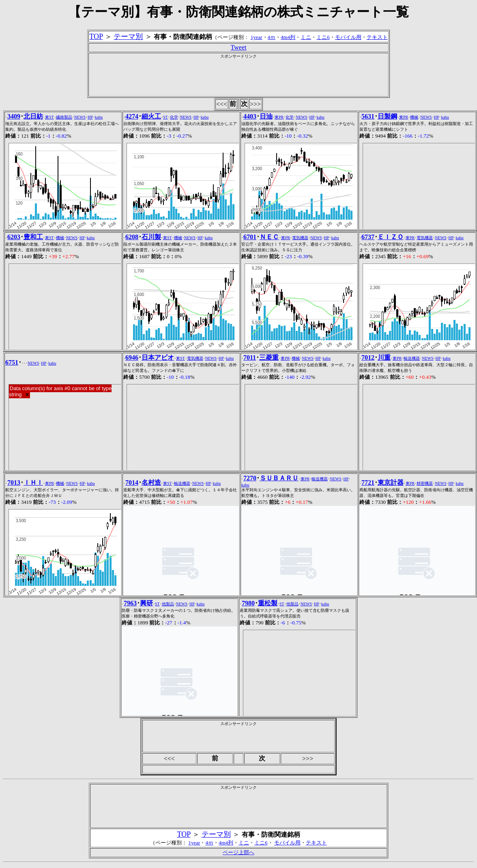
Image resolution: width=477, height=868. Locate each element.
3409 (14, 116)
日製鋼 (387, 116)
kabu (99, 117)
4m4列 (288, 37)
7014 (132, 483)
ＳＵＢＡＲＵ (279, 478)
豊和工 (33, 237)
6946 (132, 357)
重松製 (268, 603)
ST (165, 117)
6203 (14, 237)
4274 (132, 116)
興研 (146, 603)
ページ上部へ (238, 852)
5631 (368, 116)
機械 (414, 117)
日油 (266, 116)
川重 (384, 357)
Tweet (239, 47)
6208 (132, 237)
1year (257, 37)
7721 (368, 483)
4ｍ (272, 37)
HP (90, 117)
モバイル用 (348, 37)
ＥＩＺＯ (391, 237)
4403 (250, 116)
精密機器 (425, 483)
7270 (250, 478)
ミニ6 (323, 37)
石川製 (151, 237)
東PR (279, 117)
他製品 (168, 604)
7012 (368, 357)
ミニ (306, 37)
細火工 (151, 116)
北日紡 (33, 116)
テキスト (377, 37)
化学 (174, 117)
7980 (248, 603)
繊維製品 (64, 117)
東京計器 (391, 483)
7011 (250, 357)
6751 (12, 362)
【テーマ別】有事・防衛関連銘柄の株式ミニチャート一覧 (238, 12)
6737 (368, 237)
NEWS (80, 117)
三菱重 (269, 357)
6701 (250, 237)
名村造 (151, 483)
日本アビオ (158, 357)
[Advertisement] (238, 78)
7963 (130, 603)
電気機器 (300, 238)
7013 (14, 483)
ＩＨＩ (33, 483)
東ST (49, 117)
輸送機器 (412, 358)
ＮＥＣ (269, 237)
